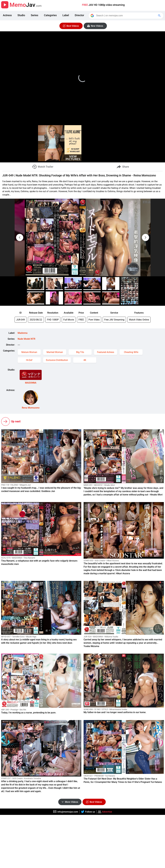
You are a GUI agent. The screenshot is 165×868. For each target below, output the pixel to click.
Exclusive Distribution (57, 360)
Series (34, 15)
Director (79, 15)
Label (66, 15)
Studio (21, 15)
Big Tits (80, 352)
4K (85, 360)
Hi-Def (29, 360)
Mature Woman (29, 352)
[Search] (126, 16)
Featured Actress (106, 352)
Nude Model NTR (26, 339)
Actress (7, 15)
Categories (50, 15)
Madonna (23, 333)
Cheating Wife (131, 352)
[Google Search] (160, 16)
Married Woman (55, 352)
